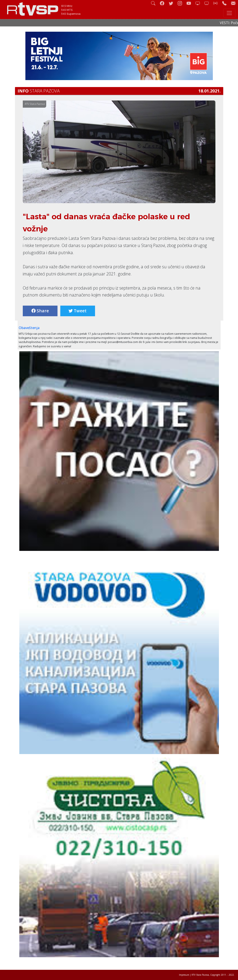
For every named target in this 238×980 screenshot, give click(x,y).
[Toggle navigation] (229, 13)
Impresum (184, 975)
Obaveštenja (29, 328)
